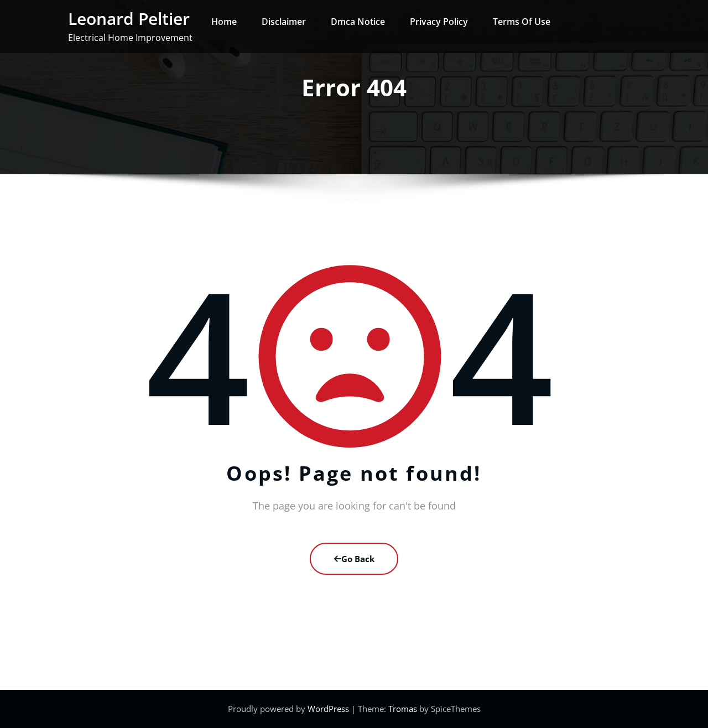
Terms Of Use (522, 22)
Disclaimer (284, 22)
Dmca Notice (358, 22)
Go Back (354, 559)
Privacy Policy (439, 22)
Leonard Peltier (129, 19)
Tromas (403, 709)
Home (224, 22)
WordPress (329, 709)
